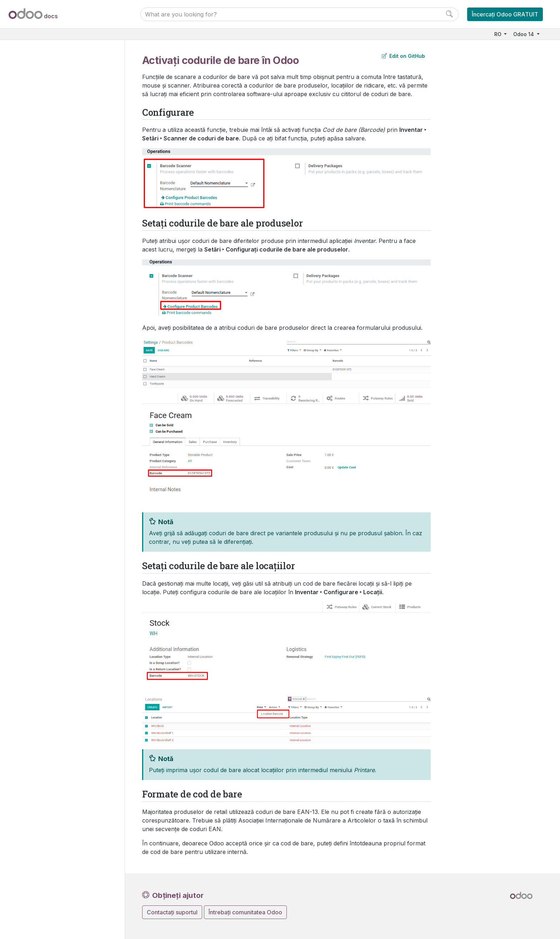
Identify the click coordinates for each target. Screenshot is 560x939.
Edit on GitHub (403, 56)
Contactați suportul (172, 912)
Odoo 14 (524, 34)
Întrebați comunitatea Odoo (245, 912)
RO (499, 34)
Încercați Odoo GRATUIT (505, 14)
